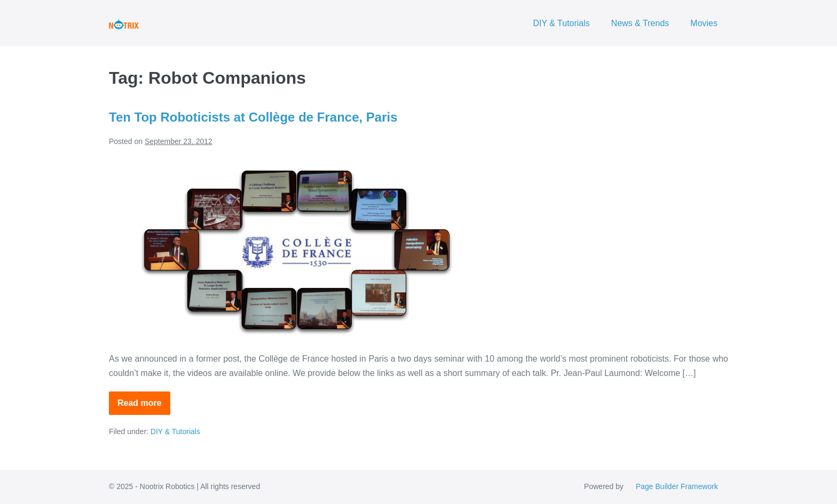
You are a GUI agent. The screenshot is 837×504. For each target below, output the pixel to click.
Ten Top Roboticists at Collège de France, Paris (253, 117)
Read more (144, 407)
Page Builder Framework (677, 486)
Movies (704, 23)
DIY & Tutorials (561, 23)
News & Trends (640, 23)
